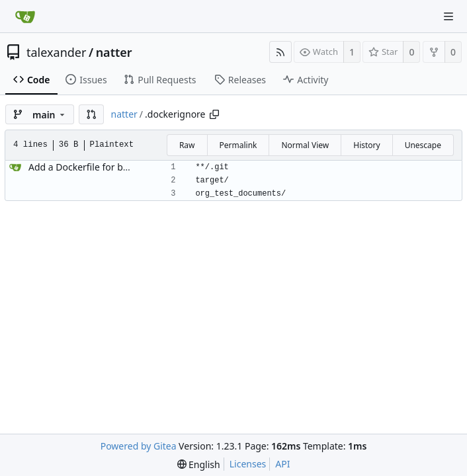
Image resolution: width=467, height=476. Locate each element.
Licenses (248, 464)
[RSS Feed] (280, 52)
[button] (91, 114)
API (282, 464)
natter (114, 52)
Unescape (423, 145)
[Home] (25, 17)
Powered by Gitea (139, 446)
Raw (187, 145)
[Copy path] (214, 114)
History (366, 145)
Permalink (238, 145)
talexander (56, 52)
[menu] (199, 464)
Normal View (305, 145)
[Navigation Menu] (448, 17)
